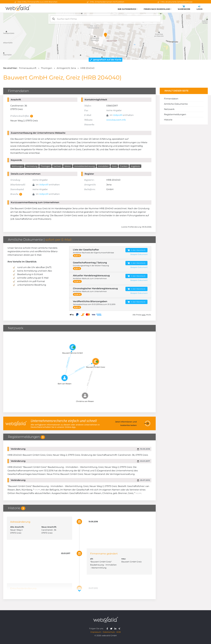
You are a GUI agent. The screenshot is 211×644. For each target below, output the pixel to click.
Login (199, 8)
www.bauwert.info (116, 120)
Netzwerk (169, 109)
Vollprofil (118, 115)
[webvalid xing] (120, 629)
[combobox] (105, 19)
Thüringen (47, 68)
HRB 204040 (87, 68)
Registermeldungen (175, 114)
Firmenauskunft (28, 68)
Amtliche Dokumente (176, 104)
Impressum (96, 632)
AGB (119, 632)
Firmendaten (171, 99)
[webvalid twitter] (112, 629)
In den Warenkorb (136, 250)
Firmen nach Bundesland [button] (157, 9)
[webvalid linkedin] (116, 629)
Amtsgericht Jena (66, 68)
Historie (168, 120)
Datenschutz (109, 632)
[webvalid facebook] (108, 629)
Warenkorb (184, 8)
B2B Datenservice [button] (127, 9)
